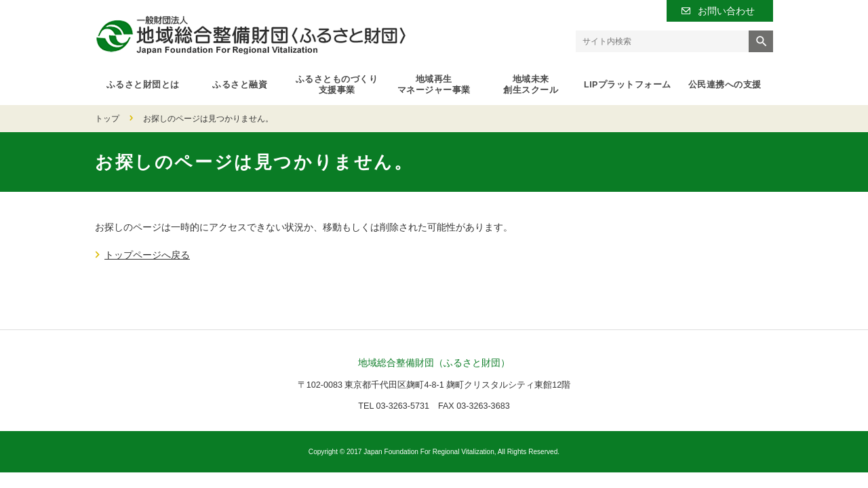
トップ (107, 119)
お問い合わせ (726, 11)
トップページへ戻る (147, 255)
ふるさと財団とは (143, 85)
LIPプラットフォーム (628, 85)
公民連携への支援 (725, 85)
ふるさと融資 (240, 85)
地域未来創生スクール (531, 85)
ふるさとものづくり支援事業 (337, 85)
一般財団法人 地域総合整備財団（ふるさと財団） (251, 35)
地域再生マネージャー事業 (434, 85)
